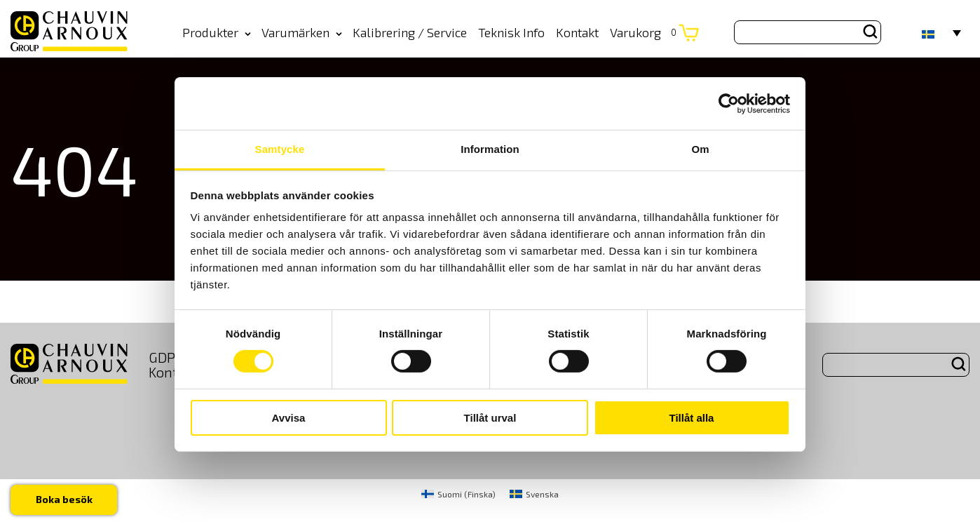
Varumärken (302, 32)
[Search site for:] (808, 32)
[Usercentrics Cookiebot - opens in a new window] (729, 103)
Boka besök (64, 499)
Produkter (217, 32)
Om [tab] (700, 149)
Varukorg (643, 32)
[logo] (69, 32)
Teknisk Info (511, 32)
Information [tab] (490, 149)
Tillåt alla (692, 418)
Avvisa (289, 418)
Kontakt (577, 32)
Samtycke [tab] (280, 149)
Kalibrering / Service (410, 32)
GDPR (166, 357)
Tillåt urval (490, 418)
